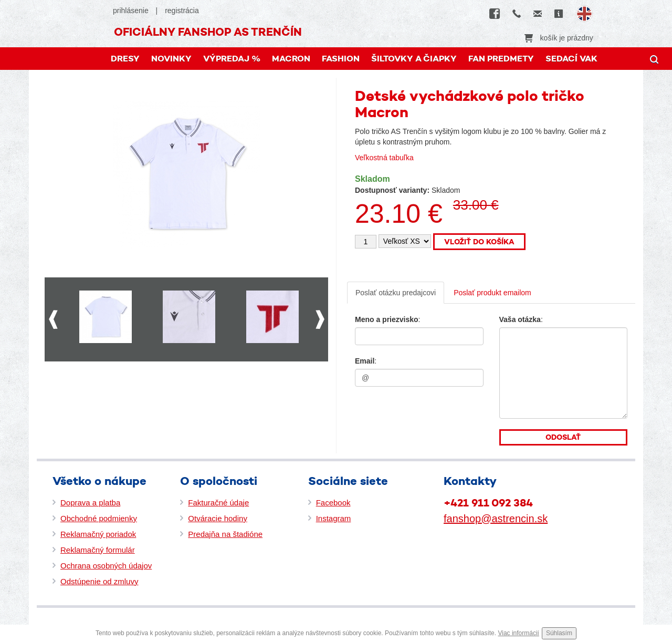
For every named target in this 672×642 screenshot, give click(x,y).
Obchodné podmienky (99, 518)
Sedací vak (571, 59)
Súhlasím (559, 633)
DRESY (125, 59)
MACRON (291, 59)
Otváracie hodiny (218, 518)
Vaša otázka (520, 319)
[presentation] (419, 413)
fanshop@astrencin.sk (496, 519)
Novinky (171, 59)
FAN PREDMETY (501, 59)
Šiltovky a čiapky (414, 59)
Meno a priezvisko (387, 319)
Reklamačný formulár (98, 550)
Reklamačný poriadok (98, 534)
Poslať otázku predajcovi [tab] (396, 293)
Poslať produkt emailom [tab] (492, 293)
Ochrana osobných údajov (106, 566)
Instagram (334, 518)
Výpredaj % (232, 59)
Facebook (333, 503)
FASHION (341, 59)
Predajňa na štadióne (225, 534)
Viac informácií (518, 633)
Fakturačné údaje (218, 503)
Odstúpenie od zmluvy (99, 581)
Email (365, 361)
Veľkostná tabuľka (384, 158)
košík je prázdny (559, 38)
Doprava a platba (90, 503)
